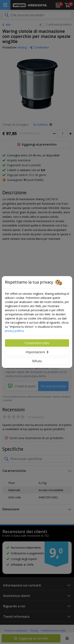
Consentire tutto (37, 343)
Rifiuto (37, 361)
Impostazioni (37, 352)
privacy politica (14, 331)
